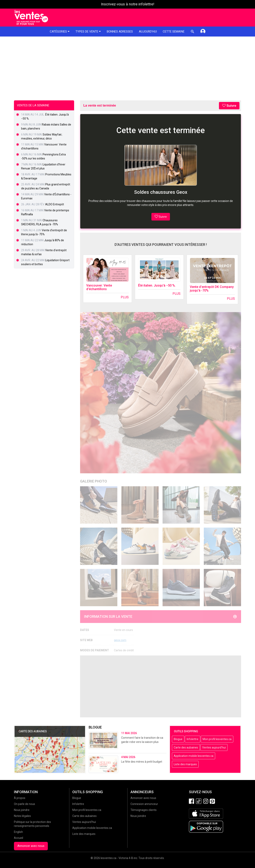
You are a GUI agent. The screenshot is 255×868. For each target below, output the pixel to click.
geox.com (120, 640)
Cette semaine (174, 32)
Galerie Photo (94, 481)
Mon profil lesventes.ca (217, 739)
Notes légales (22, 816)
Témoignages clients (144, 810)
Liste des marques (185, 764)
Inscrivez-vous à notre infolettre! (128, 4)
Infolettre (193, 739)
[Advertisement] (127, 66)
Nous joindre (22, 810)
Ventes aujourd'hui (214, 747)
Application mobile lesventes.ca (194, 756)
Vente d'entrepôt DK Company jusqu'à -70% (212, 289)
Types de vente (88, 32)
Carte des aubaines (186, 747)
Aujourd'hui (148, 32)
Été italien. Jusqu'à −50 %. (157, 285)
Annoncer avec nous (31, 846)
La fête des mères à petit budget (142, 762)
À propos (20, 798)
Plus (125, 297)
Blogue (178, 739)
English (18, 832)
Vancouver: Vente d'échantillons (99, 287)
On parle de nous (25, 804)
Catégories (60, 32)
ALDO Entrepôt (55, 204)
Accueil (19, 838)
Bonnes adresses (120, 32)
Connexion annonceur (144, 804)
